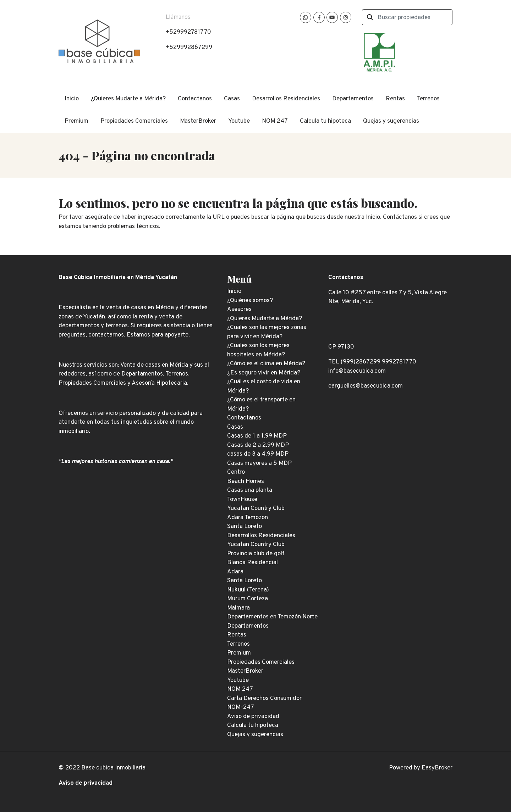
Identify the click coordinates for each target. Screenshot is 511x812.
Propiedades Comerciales (134, 121)
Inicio (72, 99)
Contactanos (195, 99)
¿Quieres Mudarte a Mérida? (128, 99)
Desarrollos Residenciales (286, 99)
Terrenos (428, 99)
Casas (232, 99)
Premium (76, 121)
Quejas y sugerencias (391, 121)
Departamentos (353, 99)
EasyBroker (437, 768)
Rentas (395, 99)
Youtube (239, 121)
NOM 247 (275, 121)
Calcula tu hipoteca (325, 121)
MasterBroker (198, 121)
